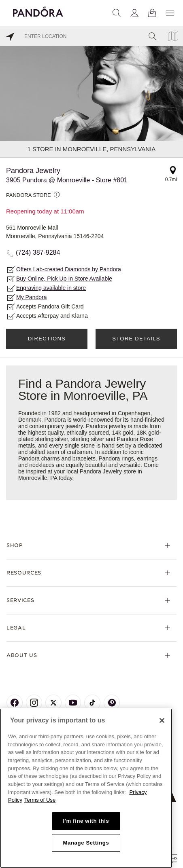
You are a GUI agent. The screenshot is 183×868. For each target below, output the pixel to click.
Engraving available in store (51, 288)
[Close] (162, 720)
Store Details (136, 339)
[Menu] (170, 13)
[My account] (134, 13)
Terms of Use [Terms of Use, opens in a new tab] (40, 800)
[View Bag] (152, 13)
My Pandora (31, 297)
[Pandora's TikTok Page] (92, 703)
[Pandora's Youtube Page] (73, 703)
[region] (86, 788)
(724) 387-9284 (38, 252)
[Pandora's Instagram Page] (34, 703)
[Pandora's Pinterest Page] (112, 703)
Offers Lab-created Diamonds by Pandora (69, 269)
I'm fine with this (86, 821)
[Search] (117, 13)
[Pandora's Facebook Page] (15, 703)
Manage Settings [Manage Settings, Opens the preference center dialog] (86, 843)
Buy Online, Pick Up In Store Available (64, 279)
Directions (47, 339)
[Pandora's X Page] (53, 703)
